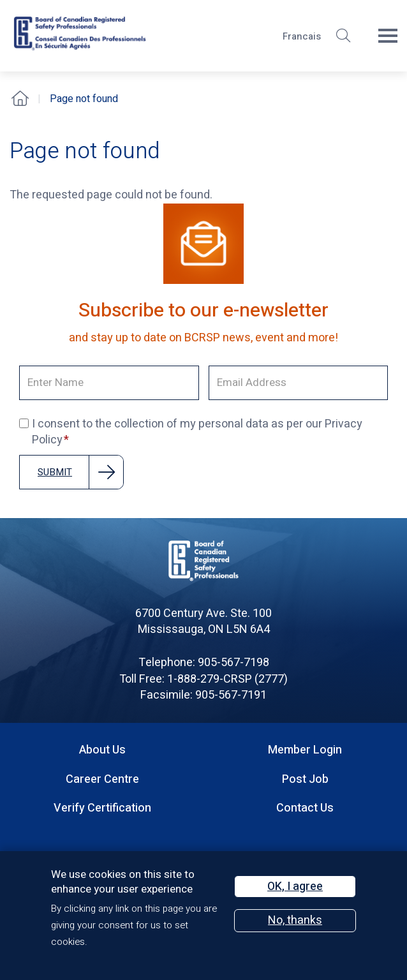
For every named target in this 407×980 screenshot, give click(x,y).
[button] (343, 36)
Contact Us (305, 808)
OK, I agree (295, 887)
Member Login (305, 750)
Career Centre (102, 779)
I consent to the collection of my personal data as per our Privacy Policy (191, 432)
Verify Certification (102, 808)
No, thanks (295, 920)
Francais (302, 36)
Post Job (305, 779)
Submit (55, 472)
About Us (102, 750)
